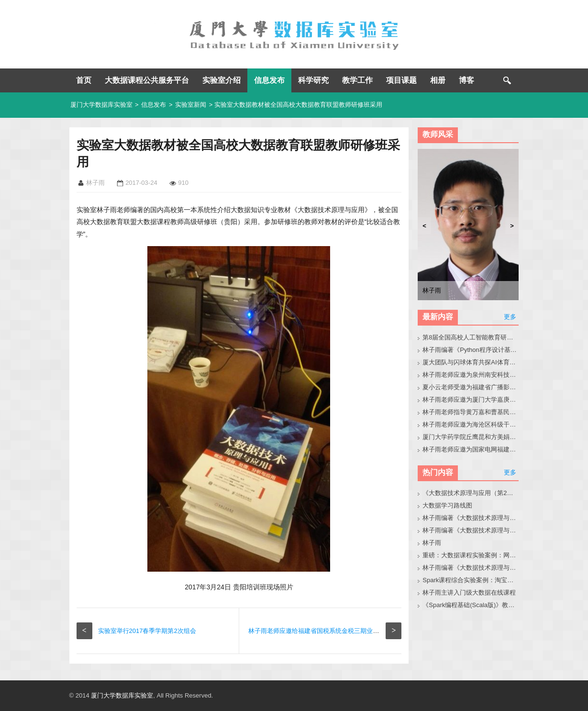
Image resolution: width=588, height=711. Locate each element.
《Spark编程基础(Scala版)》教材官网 (471, 605)
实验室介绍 (222, 80)
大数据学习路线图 (447, 505)
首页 (84, 80)
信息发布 (269, 80)
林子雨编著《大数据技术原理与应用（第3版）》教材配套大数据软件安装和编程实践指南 (471, 568)
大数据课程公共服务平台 (147, 80)
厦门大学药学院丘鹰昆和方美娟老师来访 (471, 437)
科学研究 (313, 80)
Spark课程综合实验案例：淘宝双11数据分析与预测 (471, 580)
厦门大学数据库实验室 (101, 105)
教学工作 (357, 80)
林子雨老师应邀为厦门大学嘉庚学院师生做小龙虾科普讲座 (471, 400)
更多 (510, 317)
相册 (438, 80)
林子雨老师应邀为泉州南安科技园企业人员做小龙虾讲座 (471, 375)
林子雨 (432, 543)
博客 (466, 80)
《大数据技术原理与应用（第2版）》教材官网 (471, 493)
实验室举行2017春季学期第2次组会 (147, 631)
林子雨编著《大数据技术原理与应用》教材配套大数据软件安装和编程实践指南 (471, 530)
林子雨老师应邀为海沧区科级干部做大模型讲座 (471, 424)
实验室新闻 (191, 105)
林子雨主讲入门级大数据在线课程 (469, 592)
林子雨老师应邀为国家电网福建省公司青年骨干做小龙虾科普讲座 (471, 449)
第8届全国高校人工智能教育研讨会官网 (471, 337)
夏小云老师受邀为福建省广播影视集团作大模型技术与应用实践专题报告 (471, 387)
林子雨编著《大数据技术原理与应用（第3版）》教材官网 (471, 518)
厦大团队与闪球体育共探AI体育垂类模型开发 (471, 362)
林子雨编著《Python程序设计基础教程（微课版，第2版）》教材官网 (471, 350)
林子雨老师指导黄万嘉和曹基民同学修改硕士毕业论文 (471, 412)
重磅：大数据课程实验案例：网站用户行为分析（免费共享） (471, 555)
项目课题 (401, 80)
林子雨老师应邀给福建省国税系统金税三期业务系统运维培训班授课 (342, 631)
